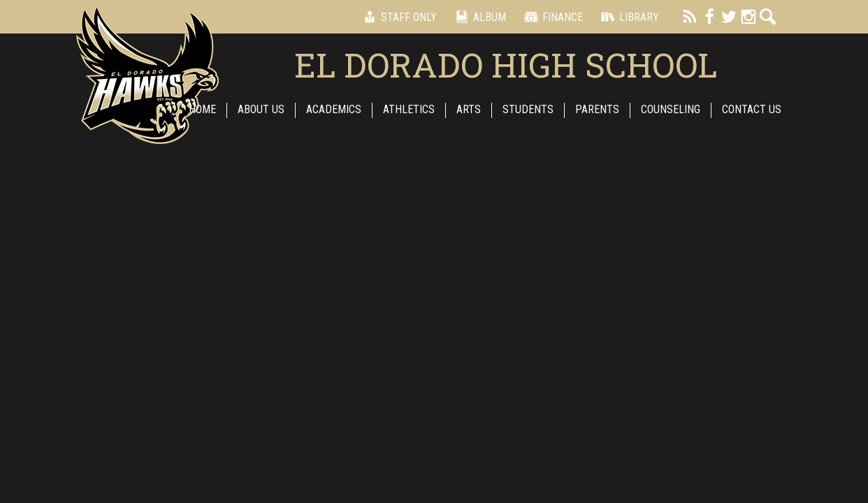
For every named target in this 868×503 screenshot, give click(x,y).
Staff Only (398, 17)
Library (628, 17)
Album (478, 17)
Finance (551, 17)
